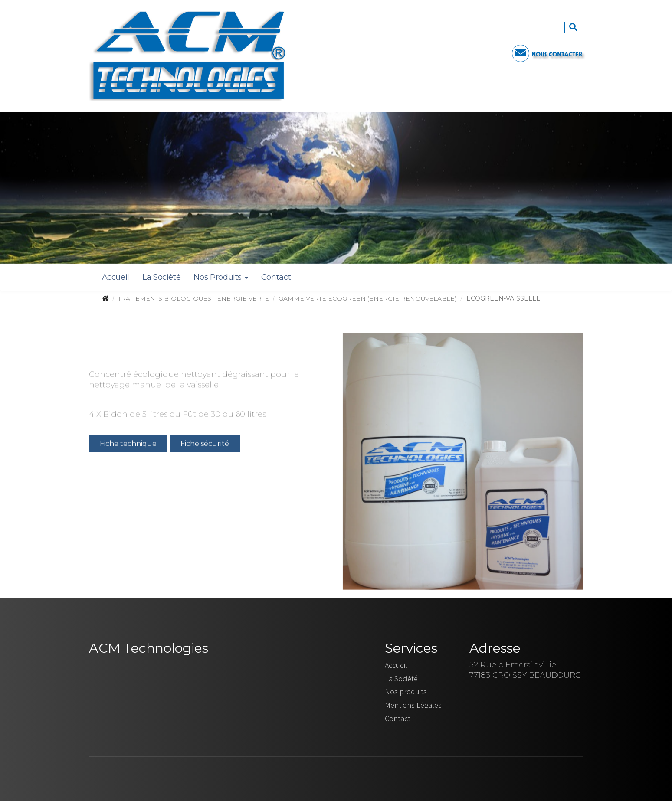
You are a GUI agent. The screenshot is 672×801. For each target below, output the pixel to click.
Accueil (116, 277)
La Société (161, 277)
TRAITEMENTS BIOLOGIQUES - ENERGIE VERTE (193, 298)
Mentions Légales (413, 705)
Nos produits (406, 691)
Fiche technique (128, 445)
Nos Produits (221, 277)
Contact (276, 277)
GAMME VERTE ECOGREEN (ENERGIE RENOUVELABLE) (367, 298)
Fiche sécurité (205, 445)
